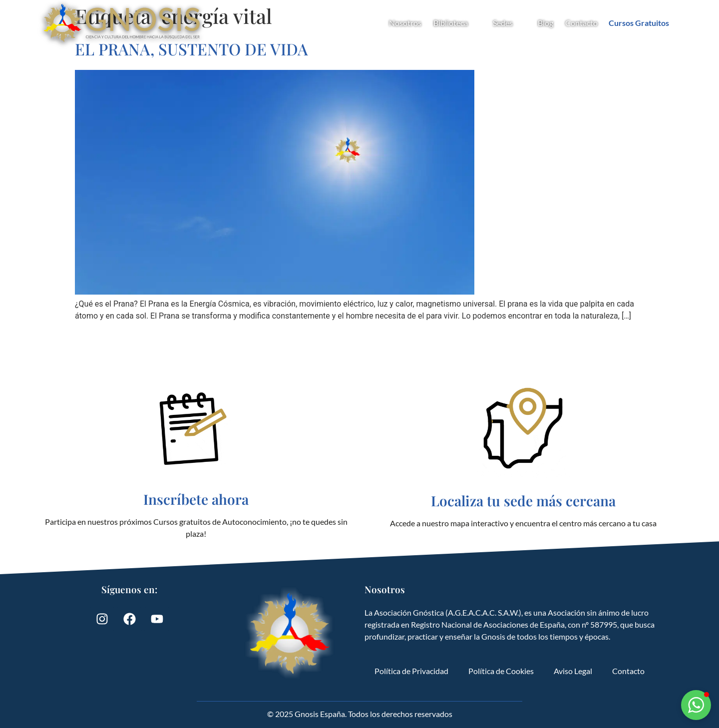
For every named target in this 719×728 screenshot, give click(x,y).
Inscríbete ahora (196, 499)
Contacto (581, 23)
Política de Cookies (501, 671)
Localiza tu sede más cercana (523, 501)
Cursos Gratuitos (639, 23)
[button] (696, 705)
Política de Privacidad (411, 671)
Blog (545, 23)
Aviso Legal (573, 671)
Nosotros (405, 23)
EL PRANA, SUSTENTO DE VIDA (191, 49)
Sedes (509, 23)
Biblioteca (457, 23)
